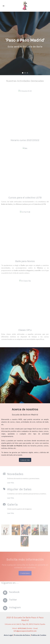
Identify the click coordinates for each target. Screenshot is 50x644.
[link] (25, 6)
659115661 (22, 628)
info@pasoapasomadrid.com (25, 631)
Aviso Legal (8, 635)
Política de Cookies (39, 635)
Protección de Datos (22, 635)
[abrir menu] (4, 6)
